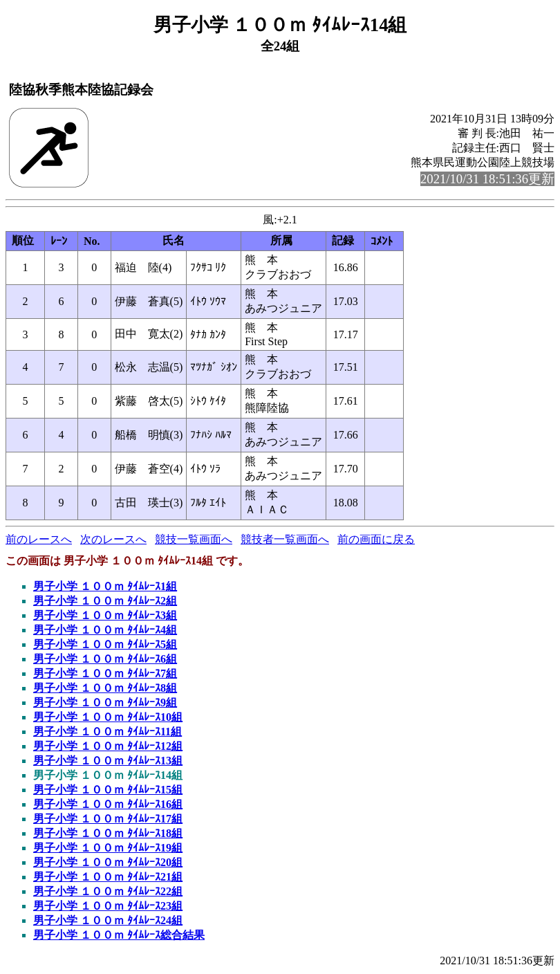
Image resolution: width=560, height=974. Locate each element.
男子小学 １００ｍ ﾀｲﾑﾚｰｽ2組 (105, 601)
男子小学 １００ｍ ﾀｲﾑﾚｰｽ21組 (108, 877)
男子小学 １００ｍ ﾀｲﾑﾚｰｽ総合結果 (119, 935)
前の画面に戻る (376, 539)
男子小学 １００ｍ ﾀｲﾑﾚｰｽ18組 (108, 833)
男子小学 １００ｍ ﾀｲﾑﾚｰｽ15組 (108, 790)
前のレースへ (39, 539)
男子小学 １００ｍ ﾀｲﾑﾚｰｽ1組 (105, 586)
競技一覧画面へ (194, 539)
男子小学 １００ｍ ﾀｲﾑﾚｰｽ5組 (105, 644)
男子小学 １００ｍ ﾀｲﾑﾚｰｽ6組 (105, 659)
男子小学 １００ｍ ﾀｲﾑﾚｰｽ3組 (105, 615)
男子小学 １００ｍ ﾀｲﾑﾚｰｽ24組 (108, 920)
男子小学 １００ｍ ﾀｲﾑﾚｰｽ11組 (108, 732)
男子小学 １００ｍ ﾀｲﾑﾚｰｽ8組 (105, 688)
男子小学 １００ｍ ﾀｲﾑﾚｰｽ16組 (108, 804)
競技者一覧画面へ (285, 539)
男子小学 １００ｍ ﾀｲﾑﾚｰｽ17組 (108, 819)
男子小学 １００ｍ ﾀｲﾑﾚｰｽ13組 (108, 761)
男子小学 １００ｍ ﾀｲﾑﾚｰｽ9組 (105, 702)
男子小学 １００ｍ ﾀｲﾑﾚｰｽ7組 (105, 673)
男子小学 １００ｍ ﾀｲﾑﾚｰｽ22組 (108, 891)
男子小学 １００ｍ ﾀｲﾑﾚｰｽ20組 (108, 862)
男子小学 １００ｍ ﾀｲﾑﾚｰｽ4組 (105, 630)
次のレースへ (113, 539)
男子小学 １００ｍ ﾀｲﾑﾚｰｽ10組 (108, 717)
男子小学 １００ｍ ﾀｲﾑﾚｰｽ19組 (108, 848)
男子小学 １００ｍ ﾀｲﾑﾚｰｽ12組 (108, 746)
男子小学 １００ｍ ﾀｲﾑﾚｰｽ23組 (108, 906)
